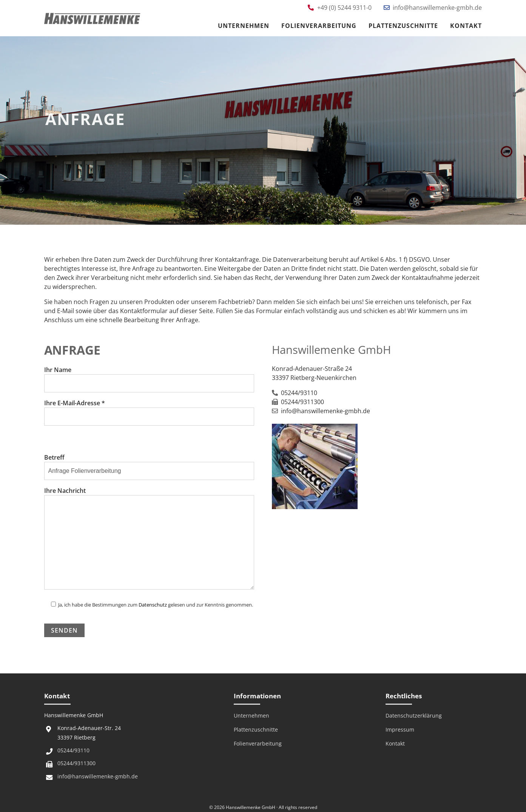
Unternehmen (244, 26)
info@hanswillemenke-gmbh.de (98, 776)
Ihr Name (149, 376)
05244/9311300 (76, 763)
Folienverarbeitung (319, 26)
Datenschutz (153, 605)
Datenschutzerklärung (414, 716)
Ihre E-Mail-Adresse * (149, 410)
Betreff (149, 464)
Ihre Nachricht (149, 539)
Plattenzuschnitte (403, 26)
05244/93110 (73, 750)
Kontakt (466, 26)
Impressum (400, 729)
